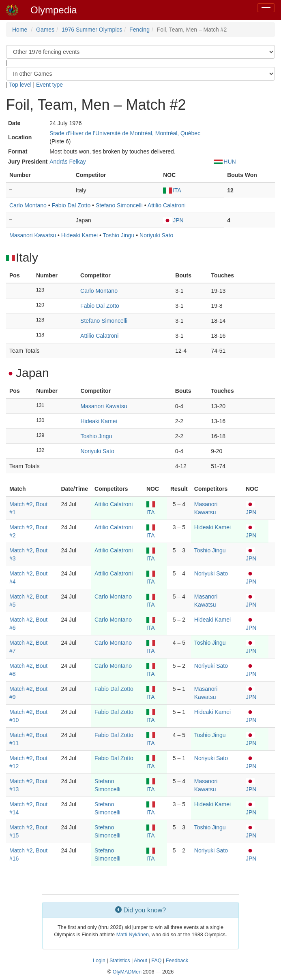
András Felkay (68, 162)
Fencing (139, 30)
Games (45, 30)
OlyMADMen (127, 972)
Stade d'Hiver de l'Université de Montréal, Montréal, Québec (125, 133)
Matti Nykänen (133, 935)
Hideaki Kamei (79, 235)
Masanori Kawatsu (33, 235)
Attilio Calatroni (167, 205)
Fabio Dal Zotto (71, 205)
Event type (49, 85)
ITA (172, 190)
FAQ (156, 961)
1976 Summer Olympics (92, 30)
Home (20, 30)
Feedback (177, 961)
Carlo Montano (28, 205)
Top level (20, 85)
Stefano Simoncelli (119, 205)
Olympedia (54, 10)
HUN (225, 162)
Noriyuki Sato (156, 235)
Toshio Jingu (119, 235)
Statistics (120, 961)
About (140, 961)
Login (99, 961)
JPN (173, 220)
